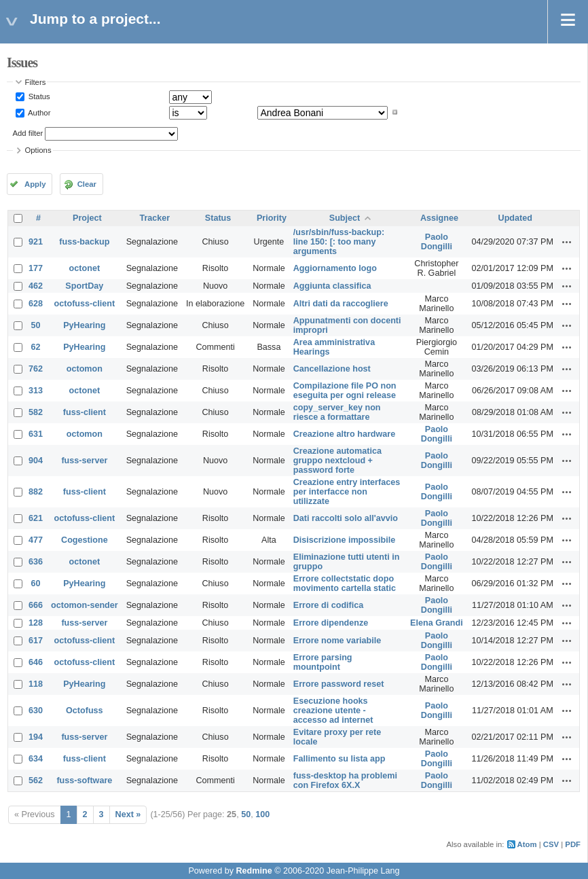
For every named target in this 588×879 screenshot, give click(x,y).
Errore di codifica (329, 605)
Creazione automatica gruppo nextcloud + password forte (337, 461)
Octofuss (85, 711)
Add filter (28, 133)
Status (38, 96)
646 (36, 662)
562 (36, 781)
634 (36, 759)
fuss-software (84, 781)
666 (36, 605)
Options (38, 150)
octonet (85, 268)
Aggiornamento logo (335, 268)
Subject (345, 218)
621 (36, 518)
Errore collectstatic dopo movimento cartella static (345, 584)
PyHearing (84, 325)
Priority (272, 218)
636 (36, 562)
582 (36, 412)
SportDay (84, 286)
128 (36, 623)
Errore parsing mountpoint (323, 662)
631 (36, 434)
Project (87, 218)
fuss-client (85, 412)
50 (36, 325)
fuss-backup (84, 242)
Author (39, 112)
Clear (87, 184)
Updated (515, 218)
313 (36, 391)
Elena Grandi (437, 623)
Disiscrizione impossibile (344, 540)
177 (36, 268)
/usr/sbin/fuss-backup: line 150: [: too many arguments (339, 242)
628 (36, 304)
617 (36, 641)
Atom (527, 844)
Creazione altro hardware (344, 434)
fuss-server (84, 461)
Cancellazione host (332, 369)
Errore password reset (339, 684)
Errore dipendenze (331, 623)
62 (36, 347)
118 (36, 684)
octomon (85, 369)
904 (36, 461)
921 (36, 242)
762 (36, 369)
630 (36, 711)
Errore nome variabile (337, 641)
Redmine (254, 871)
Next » (128, 814)
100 (262, 814)
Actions (567, 242)
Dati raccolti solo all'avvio (346, 518)
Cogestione (85, 540)
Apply (35, 184)
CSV (551, 844)
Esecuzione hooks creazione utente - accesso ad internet (333, 711)
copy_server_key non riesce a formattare (337, 412)
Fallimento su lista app (339, 759)
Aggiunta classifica (332, 286)
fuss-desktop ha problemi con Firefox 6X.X (345, 781)
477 (36, 540)
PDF (573, 844)
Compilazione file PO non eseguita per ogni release (345, 391)
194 (36, 737)
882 (36, 492)
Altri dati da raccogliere (341, 304)
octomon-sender (85, 605)
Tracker (154, 218)
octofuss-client (85, 304)
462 (36, 286)
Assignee (439, 218)
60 (36, 584)
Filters (36, 82)
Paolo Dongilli (437, 242)
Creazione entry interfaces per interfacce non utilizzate (347, 492)
